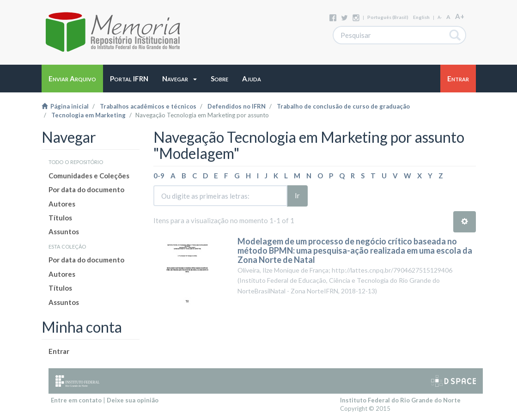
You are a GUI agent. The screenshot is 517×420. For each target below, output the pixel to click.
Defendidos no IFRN (237, 106)
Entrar (59, 351)
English (421, 17)
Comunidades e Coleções (89, 176)
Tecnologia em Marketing (88, 115)
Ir (297, 195)
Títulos (60, 218)
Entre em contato (76, 400)
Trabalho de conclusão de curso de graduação (343, 106)
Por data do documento (86, 189)
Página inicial (65, 106)
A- (440, 17)
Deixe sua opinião (133, 400)
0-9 (159, 176)
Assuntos (64, 231)
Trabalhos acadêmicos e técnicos (148, 106)
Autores (62, 204)
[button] (179, 79)
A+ (460, 16)
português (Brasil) (388, 17)
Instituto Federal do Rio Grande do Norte (400, 400)
